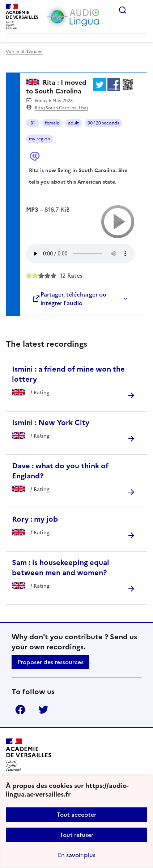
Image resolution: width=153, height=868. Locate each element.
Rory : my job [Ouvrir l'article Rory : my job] (35, 519)
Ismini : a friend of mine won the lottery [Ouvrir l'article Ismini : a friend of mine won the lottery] (68, 374)
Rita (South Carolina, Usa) (61, 108)
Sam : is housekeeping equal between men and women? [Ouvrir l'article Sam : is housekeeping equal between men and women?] (61, 567)
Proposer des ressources (50, 662)
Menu (143, 10)
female (52, 123)
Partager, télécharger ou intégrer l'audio (69, 299)
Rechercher (123, 10)
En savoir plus (77, 855)
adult (73, 123)
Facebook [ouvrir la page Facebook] (20, 710)
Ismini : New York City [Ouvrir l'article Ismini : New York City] (51, 422)
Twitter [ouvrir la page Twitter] (43, 710)
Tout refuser (76, 835)
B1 (33, 123)
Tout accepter (76, 815)
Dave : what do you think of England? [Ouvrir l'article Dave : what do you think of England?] (60, 471)
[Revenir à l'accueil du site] (29, 755)
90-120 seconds (103, 123)
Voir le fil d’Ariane (24, 52)
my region (39, 139)
